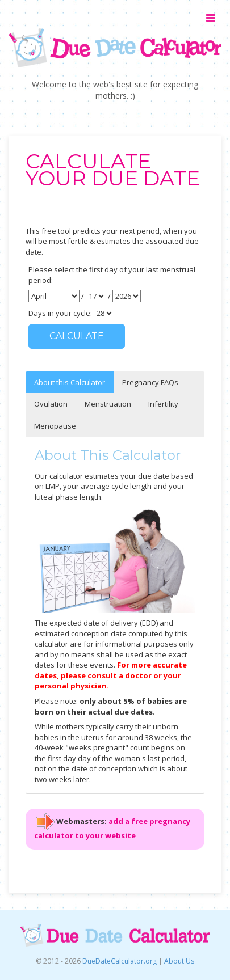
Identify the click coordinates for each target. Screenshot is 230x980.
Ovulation (51, 404)
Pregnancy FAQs (150, 382)
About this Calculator (70, 382)
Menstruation (108, 404)
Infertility (163, 404)
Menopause (55, 426)
